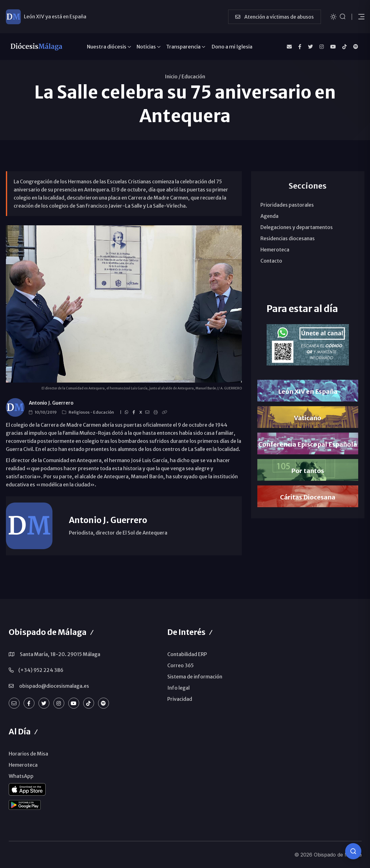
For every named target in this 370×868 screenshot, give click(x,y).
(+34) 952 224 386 (41, 670)
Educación (193, 76)
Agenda (269, 216)
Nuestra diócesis (107, 47)
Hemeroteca (275, 250)
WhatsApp (21, 776)
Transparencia (183, 47)
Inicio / (173, 76)
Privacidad (180, 699)
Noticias (146, 47)
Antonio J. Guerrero (51, 403)
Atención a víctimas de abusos (275, 17)
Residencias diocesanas (288, 238)
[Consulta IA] (353, 851)
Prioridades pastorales (287, 205)
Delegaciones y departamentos (297, 227)
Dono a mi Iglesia (232, 47)
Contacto (271, 261)
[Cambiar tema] (333, 16)
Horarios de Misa (28, 754)
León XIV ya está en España (55, 16)
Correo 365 (180, 665)
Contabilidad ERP (187, 654)
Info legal (178, 688)
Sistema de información (195, 677)
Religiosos (79, 412)
